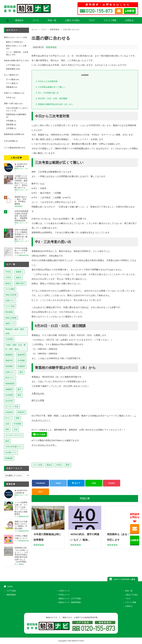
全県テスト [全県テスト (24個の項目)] (10, 372)
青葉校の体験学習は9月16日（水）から (54, 104)
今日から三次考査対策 (47, 81)
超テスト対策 (38, 400)
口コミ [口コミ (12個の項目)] (8, 418)
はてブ (76, 483)
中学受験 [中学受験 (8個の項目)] (18, 424)
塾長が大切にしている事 (16, 46)
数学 (68, 464)
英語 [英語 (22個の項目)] (21, 372)
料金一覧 (52, 20)
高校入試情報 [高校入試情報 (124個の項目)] (11, 318)
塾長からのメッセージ (13, 37)
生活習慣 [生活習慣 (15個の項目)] (9, 395)
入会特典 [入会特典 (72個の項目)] (9, 339)
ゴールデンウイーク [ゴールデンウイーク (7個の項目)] (14, 435)
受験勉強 (10, 87)
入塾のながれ (38, 393)
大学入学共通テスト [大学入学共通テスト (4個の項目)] (14, 447)
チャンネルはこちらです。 (44, 445)
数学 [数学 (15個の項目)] (19, 389)
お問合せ (129, 20)
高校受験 (10, 125)
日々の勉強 (11, 79)
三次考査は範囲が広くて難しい (51, 87)
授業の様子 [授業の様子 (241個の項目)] (20, 283)
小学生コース (64, 591)
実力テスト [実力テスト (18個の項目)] (10, 378)
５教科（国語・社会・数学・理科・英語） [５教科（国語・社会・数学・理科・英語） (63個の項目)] (16, 347)
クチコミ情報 (110, 20)
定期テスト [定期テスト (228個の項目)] (10, 301)
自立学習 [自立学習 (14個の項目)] (9, 401)
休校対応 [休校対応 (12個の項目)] (21, 412)
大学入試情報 (9, 141)
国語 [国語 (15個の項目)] (19, 395)
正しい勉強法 (9, 75)
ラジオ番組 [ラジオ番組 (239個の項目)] (10, 289)
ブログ (92, 20)
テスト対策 (38, 464)
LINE (94, 483)
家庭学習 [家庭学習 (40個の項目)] (9, 361)
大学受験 (10, 128)
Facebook (40, 483)
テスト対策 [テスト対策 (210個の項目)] (10, 306)
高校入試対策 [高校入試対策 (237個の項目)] (11, 295)
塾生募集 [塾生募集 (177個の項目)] (9, 312)
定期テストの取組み (12, 93)
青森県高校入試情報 (12, 134)
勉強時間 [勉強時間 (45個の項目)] (21, 355)
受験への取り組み (11, 104)
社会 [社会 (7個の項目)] (16, 429)
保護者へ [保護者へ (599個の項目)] (19, 272)
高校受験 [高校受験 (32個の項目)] (9, 366)
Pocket (112, 483)
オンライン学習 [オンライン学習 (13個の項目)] (12, 407)
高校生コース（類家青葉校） (71, 602)
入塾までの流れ (72, 20)
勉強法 (49, 464)
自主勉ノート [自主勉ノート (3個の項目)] (11, 452)
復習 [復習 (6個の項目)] (7, 441)
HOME (10, 586)
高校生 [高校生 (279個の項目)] (18, 278)
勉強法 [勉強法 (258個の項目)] (8, 283)
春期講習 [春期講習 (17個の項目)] (9, 389)
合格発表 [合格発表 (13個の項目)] (9, 412)
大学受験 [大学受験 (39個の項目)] (21, 361)
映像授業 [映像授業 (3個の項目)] (9, 458)
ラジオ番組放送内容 (12, 148)
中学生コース (64, 595)
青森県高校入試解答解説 (16, 114)
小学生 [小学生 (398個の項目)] (8, 278)
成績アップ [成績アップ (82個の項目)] (10, 323)
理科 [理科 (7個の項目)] (7, 429)
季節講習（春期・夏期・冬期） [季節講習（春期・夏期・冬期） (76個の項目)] (16, 331)
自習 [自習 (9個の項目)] (7, 424)
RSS (40, 491)
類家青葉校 (55, 30)
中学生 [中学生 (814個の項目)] (8, 272)
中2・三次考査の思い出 (47, 93)
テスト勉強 (11, 83)
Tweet (58, 483)
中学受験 (10, 121)
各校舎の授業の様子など (14, 61)
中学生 (59, 464)
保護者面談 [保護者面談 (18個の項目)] (10, 384)
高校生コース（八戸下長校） (71, 599)
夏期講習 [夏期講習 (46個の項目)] (9, 355)
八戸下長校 (11, 65)
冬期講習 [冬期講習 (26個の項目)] (21, 366)
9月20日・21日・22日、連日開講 (52, 98)
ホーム (34, 30)
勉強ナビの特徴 (13, 42)
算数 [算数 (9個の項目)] (18, 418)
